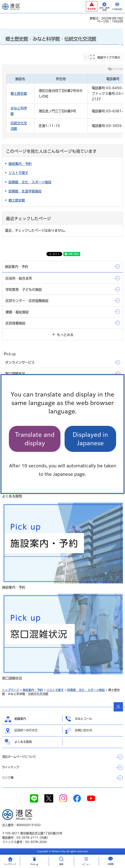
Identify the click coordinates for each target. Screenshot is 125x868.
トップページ (11, 690)
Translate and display (35, 439)
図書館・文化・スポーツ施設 (86, 690)
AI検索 (111, 864)
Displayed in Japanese (90, 439)
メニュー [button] (86, 864)
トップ (10, 864)
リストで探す (55, 690)
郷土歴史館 (19, 94)
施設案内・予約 (33, 690)
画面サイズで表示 (109, 57)
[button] (92, 6)
